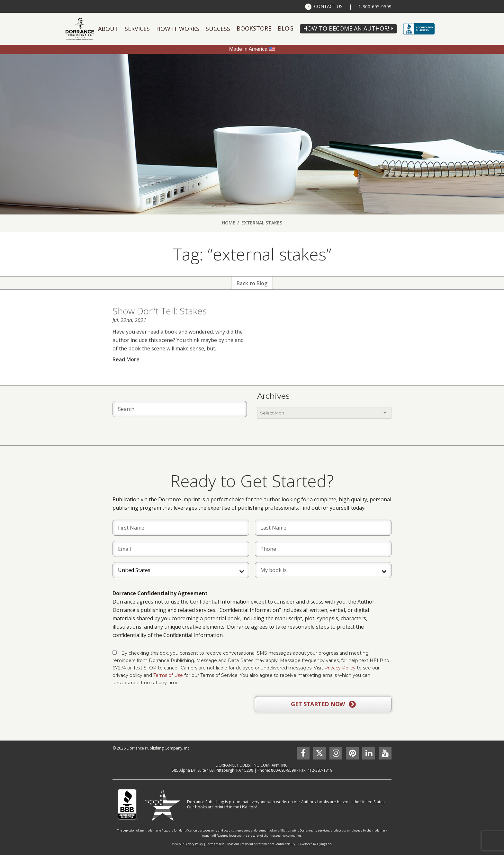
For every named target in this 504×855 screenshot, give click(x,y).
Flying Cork (325, 844)
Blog (286, 28)
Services (137, 29)
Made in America (248, 49)
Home (229, 223)
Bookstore (254, 28)
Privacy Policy (340, 668)
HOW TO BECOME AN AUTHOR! (346, 28)
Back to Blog (252, 283)
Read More (126, 370)
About (108, 29)
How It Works (178, 29)
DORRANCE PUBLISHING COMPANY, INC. (252, 765)
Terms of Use (168, 675)
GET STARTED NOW (323, 704)
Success (218, 29)
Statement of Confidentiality (276, 844)
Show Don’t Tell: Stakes (160, 322)
